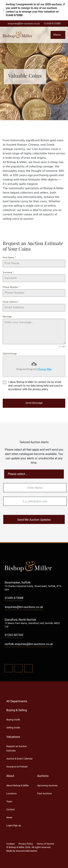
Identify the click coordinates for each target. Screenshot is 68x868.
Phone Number (11, 287)
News (9, 817)
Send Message (34, 403)
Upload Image (10, 354)
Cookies (11, 844)
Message (7, 317)
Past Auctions (45, 793)
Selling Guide (13, 728)
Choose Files (45, 369)
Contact (10, 809)
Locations (12, 793)
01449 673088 (52, 24)
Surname (8, 273)
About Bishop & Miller (18, 785)
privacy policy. (41, 390)
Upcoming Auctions (47, 785)
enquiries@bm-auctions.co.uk (24, 24)
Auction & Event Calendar (20, 759)
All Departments (17, 701)
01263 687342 (14, 635)
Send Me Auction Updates (34, 520)
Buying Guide (13, 720)
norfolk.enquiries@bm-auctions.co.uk (29, 644)
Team (9, 801)
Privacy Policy (26, 844)
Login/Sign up (14, 825)
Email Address (11, 302)
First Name (9, 258)
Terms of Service (45, 844)
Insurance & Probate (17, 767)
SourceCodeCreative (26, 851)
